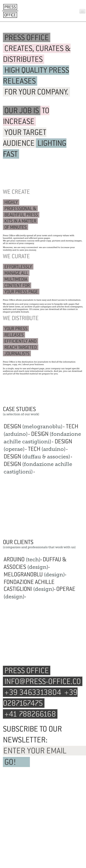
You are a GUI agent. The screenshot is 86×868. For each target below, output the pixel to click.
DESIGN (33, 426)
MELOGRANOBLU (34, 574)
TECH (47, 449)
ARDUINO (22, 559)
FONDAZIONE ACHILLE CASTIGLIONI (29, 585)
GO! (10, 762)
